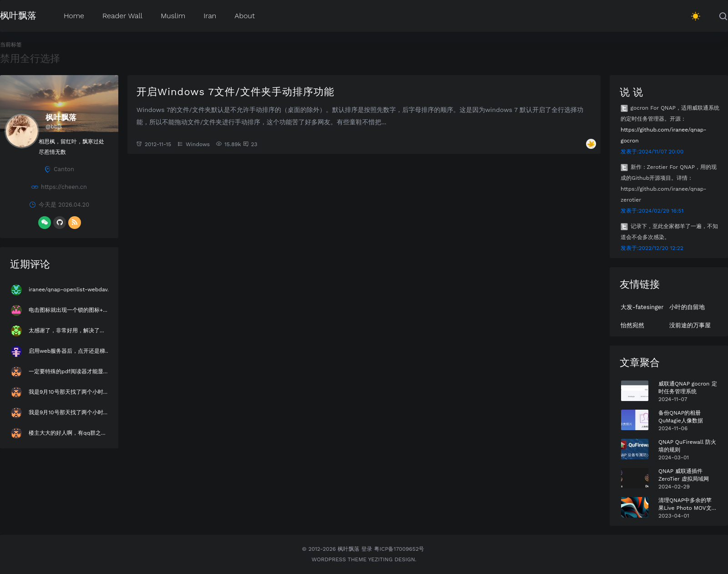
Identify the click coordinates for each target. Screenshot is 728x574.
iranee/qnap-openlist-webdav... (70, 290)
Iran (210, 15)
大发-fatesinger (642, 307)
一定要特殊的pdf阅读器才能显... (68, 371)
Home (74, 15)
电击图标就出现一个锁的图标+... (68, 310)
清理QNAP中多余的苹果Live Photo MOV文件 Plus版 (688, 505)
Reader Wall (122, 15)
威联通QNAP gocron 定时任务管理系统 (688, 388)
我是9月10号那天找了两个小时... (68, 392)
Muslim (173, 15)
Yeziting (380, 559)
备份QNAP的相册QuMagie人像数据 (681, 417)
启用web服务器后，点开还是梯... (69, 351)
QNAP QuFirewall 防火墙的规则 (687, 446)
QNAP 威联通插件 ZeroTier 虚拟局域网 (684, 475)
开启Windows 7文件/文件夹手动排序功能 (235, 91)
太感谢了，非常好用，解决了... (66, 330)
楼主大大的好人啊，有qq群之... (67, 433)
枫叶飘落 (18, 15)
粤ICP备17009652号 (399, 549)
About (245, 15)
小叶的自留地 (687, 307)
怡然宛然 (632, 325)
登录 (367, 549)
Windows (198, 144)
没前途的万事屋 (690, 325)
